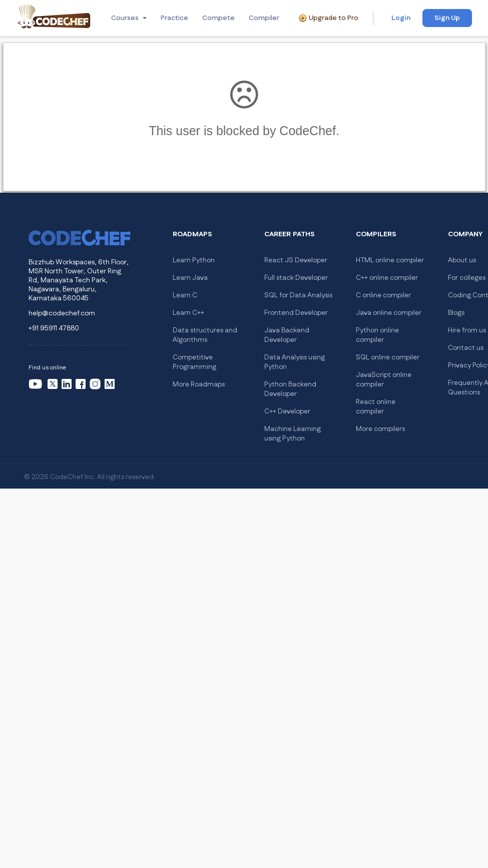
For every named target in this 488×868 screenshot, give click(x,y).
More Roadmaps (199, 384)
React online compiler (376, 407)
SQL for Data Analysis (298, 295)
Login (401, 18)
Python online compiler (377, 335)
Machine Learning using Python (293, 434)
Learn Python (194, 260)
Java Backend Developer (287, 335)
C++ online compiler (387, 278)
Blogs (456, 313)
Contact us (466, 348)
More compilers (380, 429)
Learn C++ (188, 313)
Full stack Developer (296, 278)
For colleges (467, 278)
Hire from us (467, 330)
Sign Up (447, 18)
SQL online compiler (388, 357)
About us (462, 260)
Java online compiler (389, 313)
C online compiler (383, 295)
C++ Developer (287, 411)
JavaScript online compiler (384, 380)
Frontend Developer (296, 313)
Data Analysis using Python (295, 362)
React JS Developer (296, 260)
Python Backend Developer (290, 389)
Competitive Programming (194, 362)
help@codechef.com (62, 313)
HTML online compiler (390, 260)
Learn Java (190, 278)
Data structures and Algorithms (205, 335)
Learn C (185, 295)
